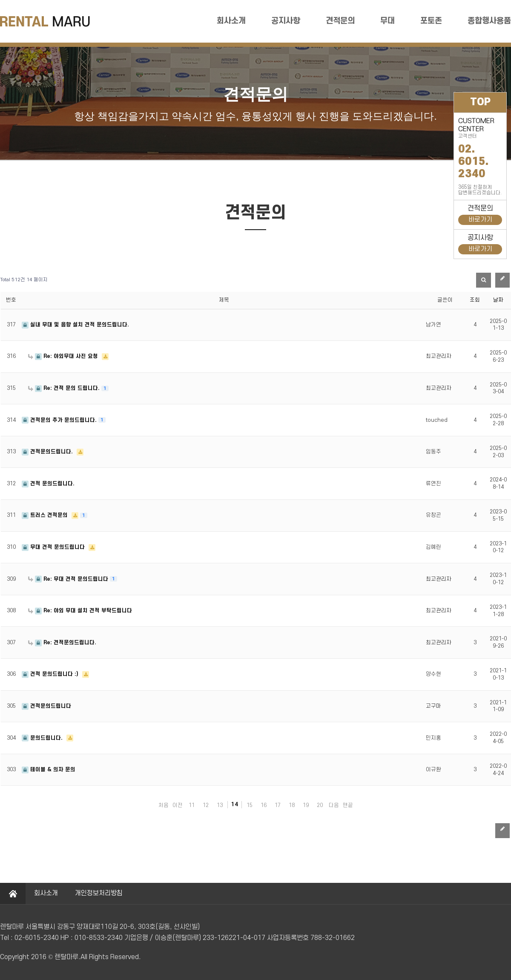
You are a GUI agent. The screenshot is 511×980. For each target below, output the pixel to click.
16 (264, 805)
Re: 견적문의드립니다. (62, 643)
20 (320, 805)
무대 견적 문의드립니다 (54, 547)
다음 (334, 805)
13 (220, 805)
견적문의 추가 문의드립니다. (60, 420)
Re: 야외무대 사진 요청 (64, 356)
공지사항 (286, 21)
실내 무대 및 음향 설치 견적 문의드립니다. (75, 325)
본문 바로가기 (0, 0)
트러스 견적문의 (46, 515)
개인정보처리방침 (99, 893)
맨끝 (348, 805)
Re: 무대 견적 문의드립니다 (69, 579)
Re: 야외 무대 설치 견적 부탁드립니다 (80, 611)
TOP (480, 102)
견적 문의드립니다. (48, 484)
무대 (388, 21)
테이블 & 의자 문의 (49, 770)
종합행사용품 (489, 21)
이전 (178, 805)
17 (278, 805)
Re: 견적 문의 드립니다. (65, 388)
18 (292, 805)
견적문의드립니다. (48, 452)
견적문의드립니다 (46, 706)
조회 (475, 300)
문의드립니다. (43, 738)
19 (306, 805)
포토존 (431, 21)
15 (250, 805)
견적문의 (340, 21)
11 (192, 805)
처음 (164, 805)
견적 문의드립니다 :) (51, 674)
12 (206, 805)
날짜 (498, 300)
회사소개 (231, 21)
